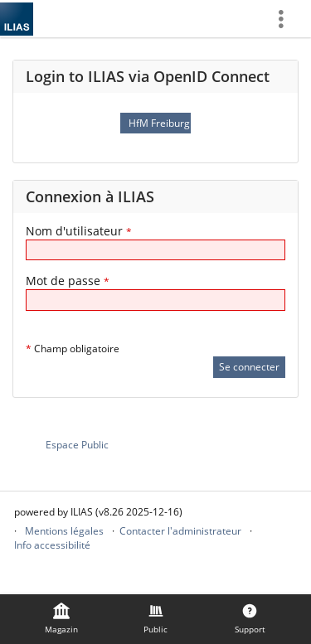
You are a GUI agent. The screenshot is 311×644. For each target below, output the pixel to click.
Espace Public (77, 445)
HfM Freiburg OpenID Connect (159, 123)
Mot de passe (68, 281)
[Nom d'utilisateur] (155, 250)
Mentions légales (64, 531)
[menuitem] (287, 19)
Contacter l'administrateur (180, 531)
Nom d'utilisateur (79, 231)
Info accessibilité (52, 545)
